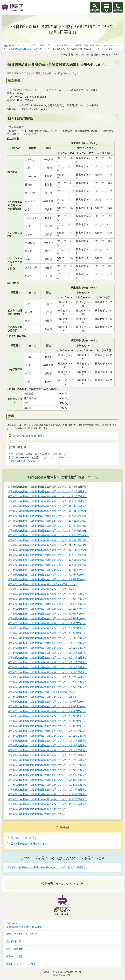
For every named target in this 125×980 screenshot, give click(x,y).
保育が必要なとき (64, 45)
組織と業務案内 (15, 949)
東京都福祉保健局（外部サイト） (32, 436)
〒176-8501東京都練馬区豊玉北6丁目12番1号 (25, 925)
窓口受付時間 (14, 942)
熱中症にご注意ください (24, 838)
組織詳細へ (59, 454)
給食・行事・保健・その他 (96, 45)
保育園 (78, 45)
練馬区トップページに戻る (21, 964)
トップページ (23, 45)
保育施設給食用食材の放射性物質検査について (29, 49)
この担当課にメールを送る (23, 461)
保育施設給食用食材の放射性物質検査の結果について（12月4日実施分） (47, 867)
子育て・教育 (38, 45)
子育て (50, 45)
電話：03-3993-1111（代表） (22, 934)
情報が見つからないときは (60, 884)
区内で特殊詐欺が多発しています (29, 843)
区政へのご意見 (15, 956)
